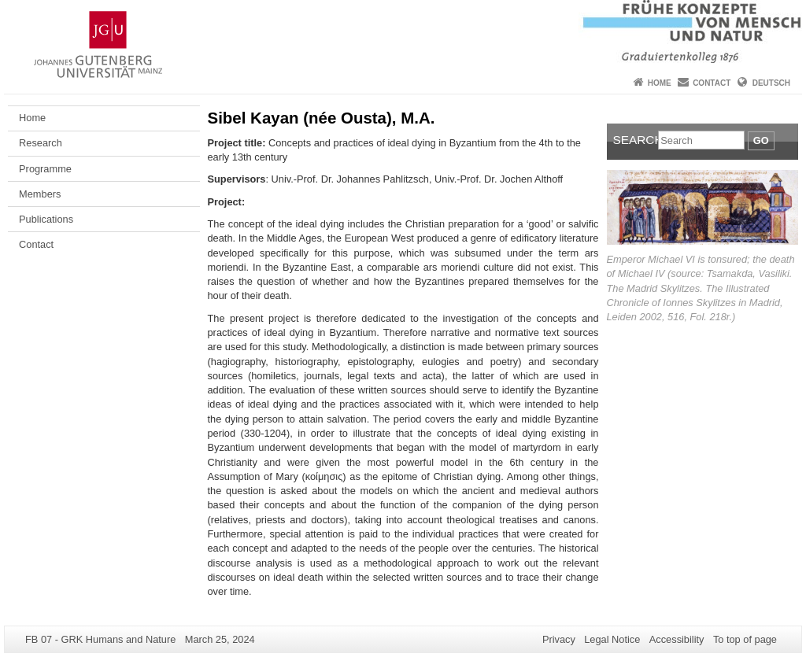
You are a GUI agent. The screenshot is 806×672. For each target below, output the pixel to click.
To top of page (745, 639)
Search (636, 140)
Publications (46, 219)
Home (660, 83)
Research (41, 143)
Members (40, 194)
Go (761, 140)
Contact (712, 83)
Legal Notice (612, 639)
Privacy (559, 639)
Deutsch (771, 83)
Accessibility (677, 639)
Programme (45, 169)
